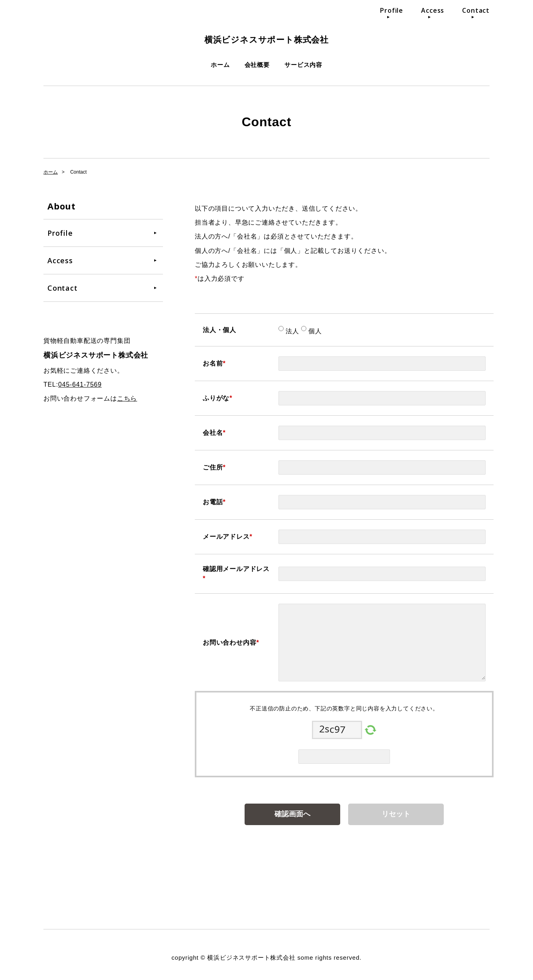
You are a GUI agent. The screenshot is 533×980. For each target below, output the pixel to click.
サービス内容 (303, 65)
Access (433, 10)
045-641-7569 (80, 384)
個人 (314, 331)
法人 (291, 331)
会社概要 (257, 65)
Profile (392, 10)
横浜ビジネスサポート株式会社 (266, 38)
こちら (127, 398)
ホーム (220, 65)
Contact (476, 10)
